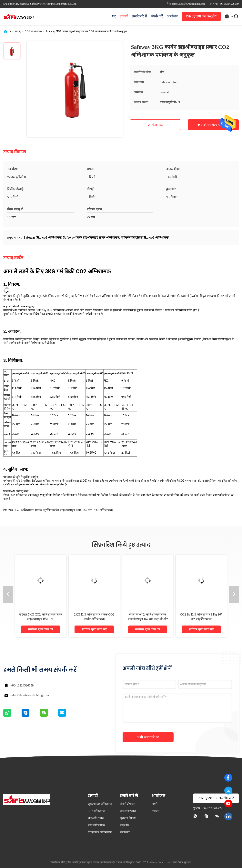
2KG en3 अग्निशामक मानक (25, 510)
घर (114, 16)
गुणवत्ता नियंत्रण (128, 818)
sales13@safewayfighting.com (30, 695)
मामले (154, 804)
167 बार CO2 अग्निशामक (97, 510)
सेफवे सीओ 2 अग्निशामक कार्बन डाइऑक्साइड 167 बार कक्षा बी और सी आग (148, 619)
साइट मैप (125, 825)
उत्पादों (124, 16)
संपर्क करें (157, 16)
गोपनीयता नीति (58, 862)
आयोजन (172, 16)
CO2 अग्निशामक (34, 31)
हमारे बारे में (140, 16)
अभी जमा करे (148, 737)
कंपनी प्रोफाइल (128, 804)
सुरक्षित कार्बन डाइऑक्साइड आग (62, 510)
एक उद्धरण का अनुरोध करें (201, 18)
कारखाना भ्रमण (128, 811)
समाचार (156, 811)
